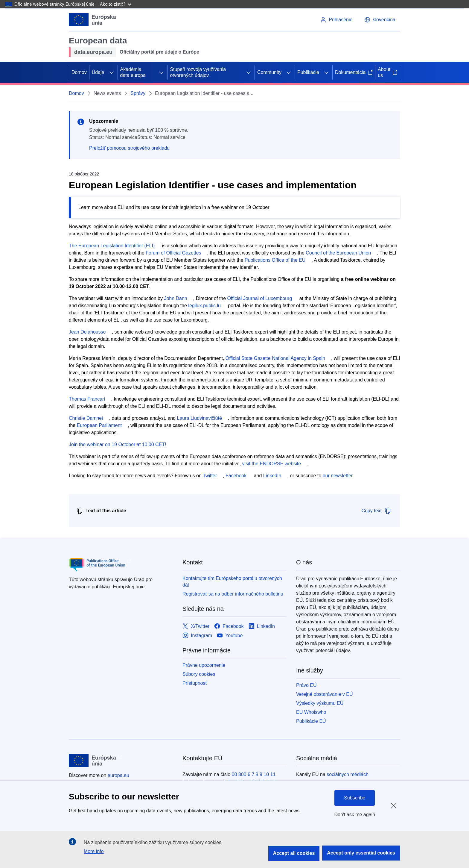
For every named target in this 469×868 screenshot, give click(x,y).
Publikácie (308, 72)
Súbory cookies (199, 674)
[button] (380, 20)
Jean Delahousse (87, 332)
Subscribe (355, 798)
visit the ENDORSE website (272, 464)
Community (269, 72)
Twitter (210, 476)
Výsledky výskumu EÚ (320, 703)
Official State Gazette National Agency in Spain (275, 358)
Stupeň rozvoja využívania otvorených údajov (198, 72)
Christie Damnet (86, 418)
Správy (138, 93)
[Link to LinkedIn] (262, 626)
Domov (79, 72)
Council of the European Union (338, 253)
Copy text (376, 511)
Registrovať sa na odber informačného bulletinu (233, 594)
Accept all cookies (294, 853)
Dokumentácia (354, 72)
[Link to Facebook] (229, 626)
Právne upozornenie (204, 665)
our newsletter (338, 476)
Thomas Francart (87, 399)
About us (388, 72)
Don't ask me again (355, 815)
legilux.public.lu (204, 306)
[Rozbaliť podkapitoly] (112, 72)
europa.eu (118, 775)
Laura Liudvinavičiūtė (200, 418)
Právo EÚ (306, 685)
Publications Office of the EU (275, 260)
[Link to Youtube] (230, 636)
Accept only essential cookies (361, 853)
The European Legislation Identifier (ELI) (112, 246)
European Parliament (99, 425)
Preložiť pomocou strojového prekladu (129, 148)
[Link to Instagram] (197, 636)
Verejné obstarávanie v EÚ (324, 694)
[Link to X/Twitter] (196, 626)
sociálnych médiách (348, 774)
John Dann (175, 298)
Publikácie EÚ (311, 721)
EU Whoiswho (311, 712)
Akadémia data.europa (133, 72)
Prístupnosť (195, 683)
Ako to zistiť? (116, 4)
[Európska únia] (92, 20)
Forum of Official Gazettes (173, 253)
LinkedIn (272, 476)
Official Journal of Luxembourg (260, 298)
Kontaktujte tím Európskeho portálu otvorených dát (232, 582)
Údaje (98, 72)
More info (94, 851)
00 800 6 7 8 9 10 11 (254, 774)
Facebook (236, 476)
